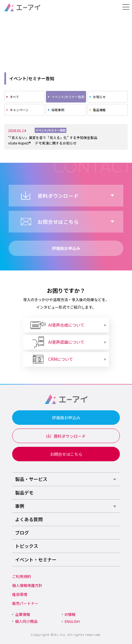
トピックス (27, 546)
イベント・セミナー (36, 559)
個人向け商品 (26, 621)
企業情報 (23, 614)
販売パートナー (25, 603)
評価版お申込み (66, 418)
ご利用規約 (22, 576)
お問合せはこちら (66, 454)
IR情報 (70, 614)
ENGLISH (72, 621)
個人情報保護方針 (27, 585)
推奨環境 (20, 594)
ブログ (22, 533)
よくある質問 (29, 519)
